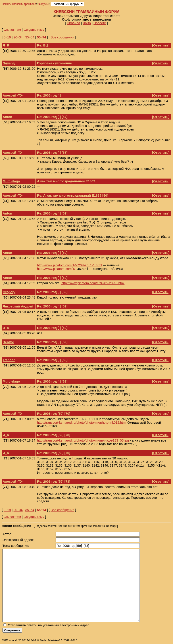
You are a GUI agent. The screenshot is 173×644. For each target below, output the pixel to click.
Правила (73, 23)
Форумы (44, 4)
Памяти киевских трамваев (19, 4)
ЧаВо (87, 23)
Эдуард (9, 63)
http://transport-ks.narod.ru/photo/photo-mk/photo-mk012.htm (81, 423)
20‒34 (18, 37)
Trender (9, 360)
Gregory (9, 292)
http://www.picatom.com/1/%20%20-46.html (93, 283)
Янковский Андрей (18, 306)
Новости (100, 23)
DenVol (8, 342)
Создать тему (34, 30)
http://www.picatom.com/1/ (56, 269)
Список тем (12, 30)
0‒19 (7, 37)
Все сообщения (63, 37)
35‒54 (30, 37)
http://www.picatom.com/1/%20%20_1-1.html (70, 265)
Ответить (161, 45)
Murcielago (11, 181)
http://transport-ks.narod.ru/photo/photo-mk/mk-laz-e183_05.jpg (83, 440)
